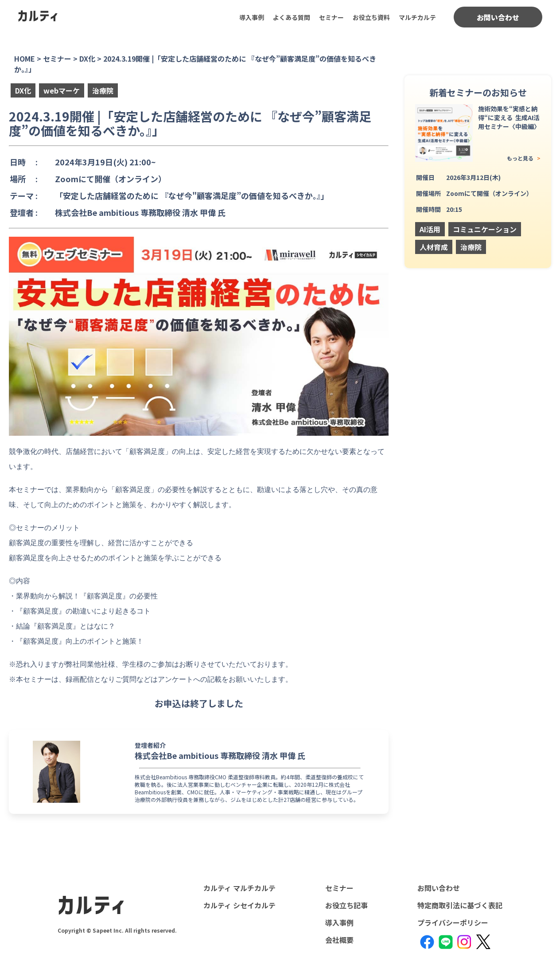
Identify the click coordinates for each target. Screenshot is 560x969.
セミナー (331, 17)
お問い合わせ (498, 17)
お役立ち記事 (346, 905)
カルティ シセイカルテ (239, 905)
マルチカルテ (417, 17)
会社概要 (339, 940)
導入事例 (252, 17)
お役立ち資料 (371, 17)
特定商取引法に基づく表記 (460, 905)
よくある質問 (292, 17)
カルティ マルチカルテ (239, 888)
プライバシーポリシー (453, 922)
